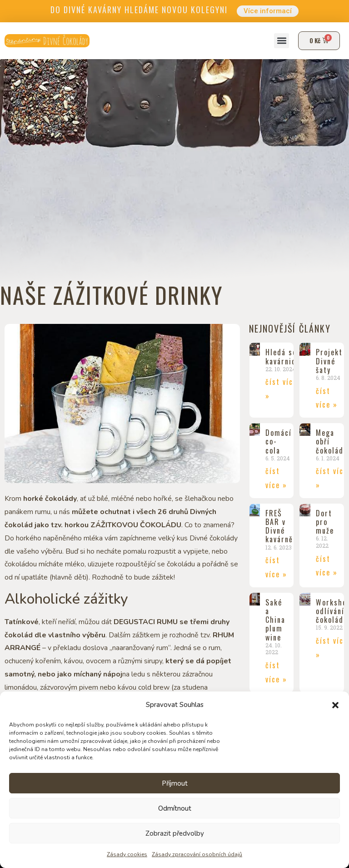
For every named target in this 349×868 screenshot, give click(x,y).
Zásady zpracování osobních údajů (197, 854)
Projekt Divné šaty (329, 361)
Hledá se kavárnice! (284, 357)
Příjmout (175, 783)
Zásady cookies (127, 854)
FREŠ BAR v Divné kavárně (279, 527)
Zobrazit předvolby (175, 833)
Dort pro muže (325, 522)
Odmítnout (175, 808)
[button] (335, 705)
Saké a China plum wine (275, 620)
